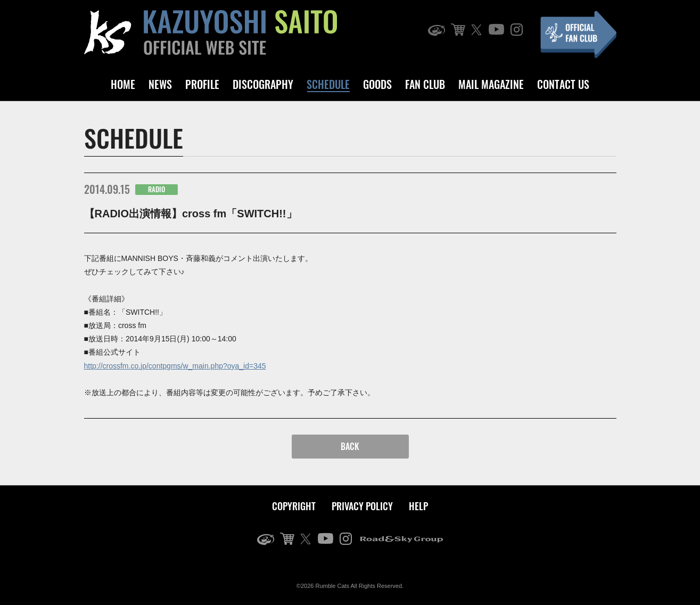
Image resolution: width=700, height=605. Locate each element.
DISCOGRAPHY (263, 84)
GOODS (377, 84)
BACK (350, 446)
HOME (123, 84)
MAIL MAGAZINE (491, 84)
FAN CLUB (425, 84)
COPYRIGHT (294, 506)
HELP (418, 506)
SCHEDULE (328, 84)
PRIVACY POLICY (362, 506)
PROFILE (202, 84)
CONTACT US (563, 84)
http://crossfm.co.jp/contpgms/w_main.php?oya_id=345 (175, 366)
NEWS (160, 84)
